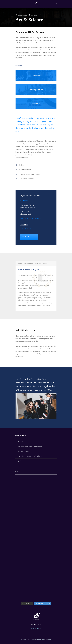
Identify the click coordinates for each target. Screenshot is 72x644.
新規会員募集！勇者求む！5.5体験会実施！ (31, 447)
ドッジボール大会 (23, 451)
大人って (21, 442)
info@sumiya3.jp (36, 628)
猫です (20, 461)
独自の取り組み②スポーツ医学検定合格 (30, 456)
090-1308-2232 (36, 625)
